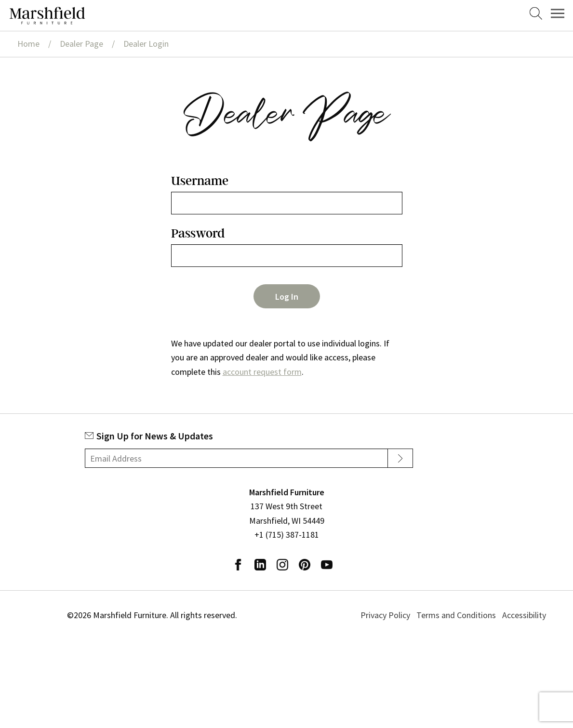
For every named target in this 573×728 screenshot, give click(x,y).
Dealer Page (81, 44)
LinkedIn (260, 565)
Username (200, 181)
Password (198, 233)
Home (28, 44)
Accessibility (524, 615)
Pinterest (305, 565)
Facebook (238, 565)
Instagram (282, 565)
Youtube (327, 565)
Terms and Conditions (456, 615)
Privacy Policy (385, 615)
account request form (262, 372)
